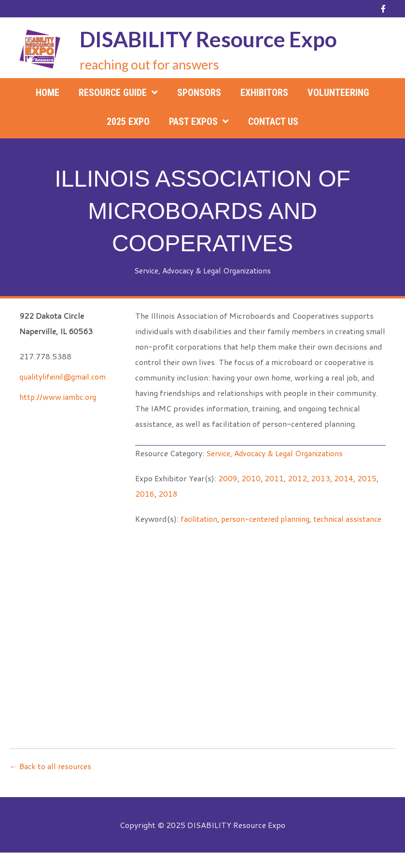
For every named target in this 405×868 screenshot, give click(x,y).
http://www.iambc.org (59, 397)
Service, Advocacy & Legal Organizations (203, 270)
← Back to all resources (52, 781)
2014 (344, 478)
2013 (321, 478)
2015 (367, 478)
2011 (274, 478)
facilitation (200, 519)
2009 (228, 478)
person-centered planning (269, 519)
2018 (168, 494)
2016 (145, 494)
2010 (251, 478)
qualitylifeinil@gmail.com (65, 376)
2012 (297, 478)
